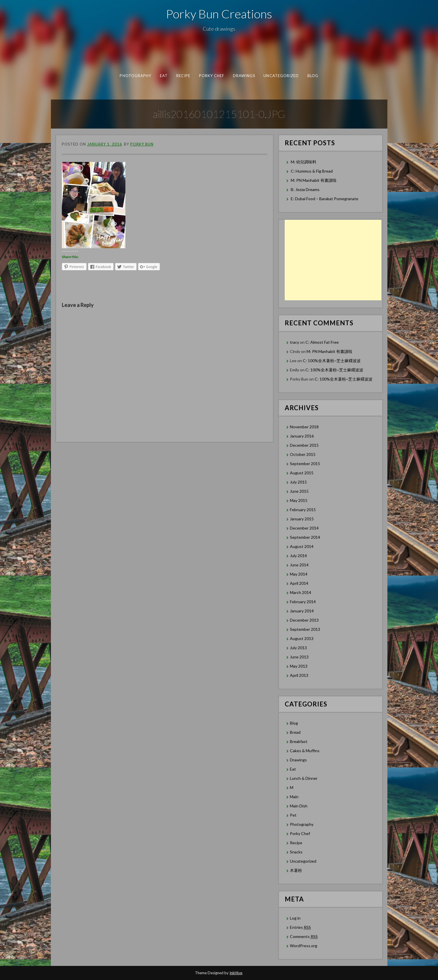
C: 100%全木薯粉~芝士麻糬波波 (332, 361)
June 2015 (299, 491)
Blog (313, 76)
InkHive (236, 973)
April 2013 (299, 675)
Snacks (296, 852)
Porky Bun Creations (219, 14)
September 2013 (305, 629)
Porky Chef (212, 76)
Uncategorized (281, 76)
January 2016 (302, 436)
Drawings (244, 76)
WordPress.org (304, 946)
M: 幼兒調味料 (304, 162)
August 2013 (302, 638)
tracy (294, 342)
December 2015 (304, 445)
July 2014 (298, 556)
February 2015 (303, 510)
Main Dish (299, 806)
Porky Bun (142, 144)
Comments (304, 937)
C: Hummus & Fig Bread (312, 171)
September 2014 (305, 537)
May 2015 (299, 500)
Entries (300, 927)
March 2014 (301, 592)
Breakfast (299, 741)
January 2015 (302, 519)
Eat (163, 76)
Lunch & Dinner (304, 778)
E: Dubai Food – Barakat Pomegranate (325, 199)
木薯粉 (296, 870)
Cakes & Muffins (305, 751)
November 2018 (304, 427)
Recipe (183, 76)
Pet (293, 815)
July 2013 (298, 648)
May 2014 (299, 574)
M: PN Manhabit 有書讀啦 (314, 180)
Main (294, 797)
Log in (295, 918)
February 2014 (303, 602)
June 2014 (299, 565)
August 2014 (302, 546)
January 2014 (302, 611)
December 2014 (304, 528)
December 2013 (304, 620)
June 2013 (299, 657)
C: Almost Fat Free (322, 342)
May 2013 (299, 666)
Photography (135, 76)
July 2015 (298, 482)
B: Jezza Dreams (306, 189)
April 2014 (299, 583)
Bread (295, 732)
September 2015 (305, 464)
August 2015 (302, 473)
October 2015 (303, 454)
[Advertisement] (333, 260)
